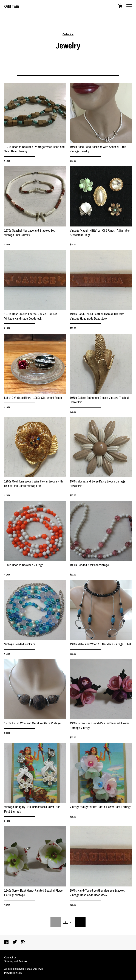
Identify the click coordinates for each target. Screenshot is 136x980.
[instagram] (23, 942)
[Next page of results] (80, 922)
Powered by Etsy (13, 973)
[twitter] (15, 942)
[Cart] (120, 7)
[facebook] (7, 942)
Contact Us (10, 957)
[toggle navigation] (129, 6)
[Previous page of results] (56, 922)
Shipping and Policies (16, 961)
